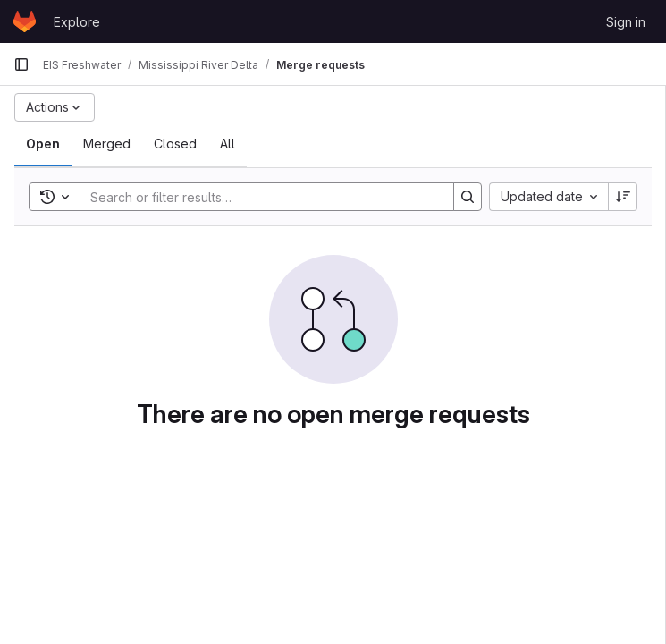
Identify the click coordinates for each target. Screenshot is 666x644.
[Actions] (55, 107)
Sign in (626, 22)
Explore (77, 22)
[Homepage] (25, 21)
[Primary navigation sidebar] (21, 64)
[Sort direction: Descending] (623, 197)
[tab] (43, 144)
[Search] (258, 197)
